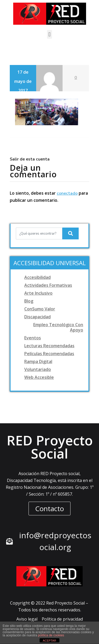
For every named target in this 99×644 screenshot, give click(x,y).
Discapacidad (37, 317)
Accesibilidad (37, 277)
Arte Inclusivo (38, 293)
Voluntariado (38, 369)
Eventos (33, 338)
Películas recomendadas (49, 354)
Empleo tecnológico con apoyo (58, 327)
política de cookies (51, 635)
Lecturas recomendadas (49, 346)
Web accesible (39, 377)
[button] (49, 34)
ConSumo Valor (40, 309)
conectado (67, 193)
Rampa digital (38, 361)
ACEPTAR (49, 641)
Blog (29, 301)
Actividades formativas (48, 285)
